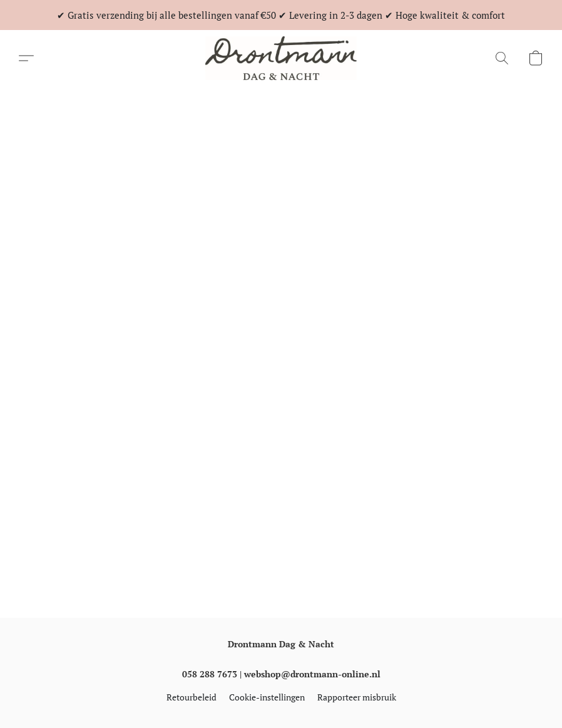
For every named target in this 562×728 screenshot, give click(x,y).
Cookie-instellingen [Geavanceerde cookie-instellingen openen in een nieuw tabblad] (267, 697)
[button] (281, 58)
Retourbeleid (192, 697)
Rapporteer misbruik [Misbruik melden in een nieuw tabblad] (357, 697)
